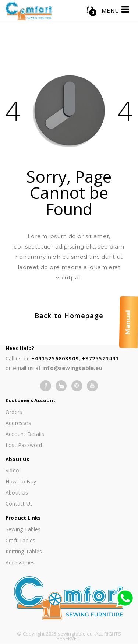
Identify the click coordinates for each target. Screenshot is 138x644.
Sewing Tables (23, 529)
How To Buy (21, 481)
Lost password (24, 445)
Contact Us (19, 504)
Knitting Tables (24, 551)
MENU (116, 9)
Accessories (20, 562)
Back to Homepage (69, 316)
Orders (14, 412)
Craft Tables (20, 540)
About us (17, 492)
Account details (25, 434)
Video (12, 470)
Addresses (18, 423)
